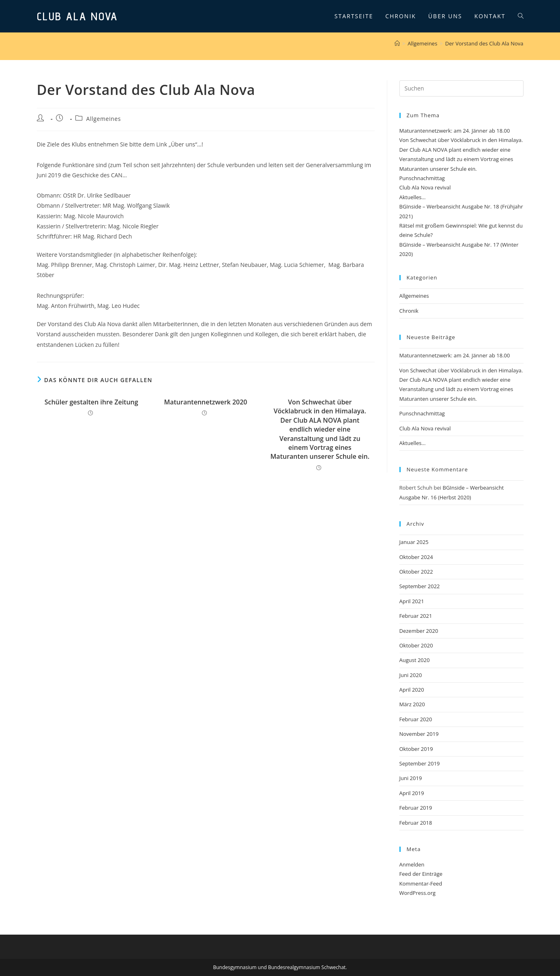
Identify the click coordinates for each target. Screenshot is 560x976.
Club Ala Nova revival (425, 187)
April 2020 (412, 690)
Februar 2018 (416, 823)
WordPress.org (418, 893)
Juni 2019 (411, 778)
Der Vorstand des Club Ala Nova (484, 43)
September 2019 (420, 763)
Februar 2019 (416, 808)
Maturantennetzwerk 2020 (205, 402)
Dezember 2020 (419, 631)
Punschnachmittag (422, 178)
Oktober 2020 (416, 645)
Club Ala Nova (77, 16)
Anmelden (412, 864)
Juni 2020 (411, 675)
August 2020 (415, 660)
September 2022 (420, 586)
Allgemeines (104, 119)
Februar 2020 (416, 719)
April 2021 (412, 601)
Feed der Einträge (421, 874)
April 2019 (412, 793)
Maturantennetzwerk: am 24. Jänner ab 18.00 (455, 131)
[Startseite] (397, 43)
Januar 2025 (414, 542)
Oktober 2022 (416, 572)
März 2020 (412, 704)
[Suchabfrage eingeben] (461, 88)
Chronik (409, 311)
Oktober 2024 (416, 557)
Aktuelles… (413, 197)
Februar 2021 (416, 616)
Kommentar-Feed (421, 884)
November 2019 (419, 734)
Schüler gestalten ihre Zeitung (91, 402)
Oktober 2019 (416, 749)
